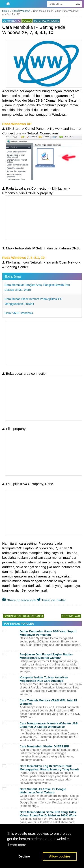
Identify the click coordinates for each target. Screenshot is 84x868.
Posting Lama (71, 616)
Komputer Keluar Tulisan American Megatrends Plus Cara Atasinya (44, 679)
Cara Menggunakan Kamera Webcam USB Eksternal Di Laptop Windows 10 (49, 725)
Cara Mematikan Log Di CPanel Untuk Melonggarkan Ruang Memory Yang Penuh (49, 768)
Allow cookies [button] (60, 856)
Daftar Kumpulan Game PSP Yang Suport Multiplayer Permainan (48, 633)
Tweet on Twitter (51, 600)
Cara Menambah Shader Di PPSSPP (44, 746)
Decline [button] (24, 856)
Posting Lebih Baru (17, 616)
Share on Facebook (19, 600)
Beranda (37, 616)
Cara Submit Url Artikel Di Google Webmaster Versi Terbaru (43, 791)
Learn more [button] (17, 845)
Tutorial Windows (46, 21)
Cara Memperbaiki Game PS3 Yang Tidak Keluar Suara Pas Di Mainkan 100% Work (48, 814)
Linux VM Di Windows (19, 313)
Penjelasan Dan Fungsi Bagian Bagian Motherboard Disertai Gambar (46, 656)
